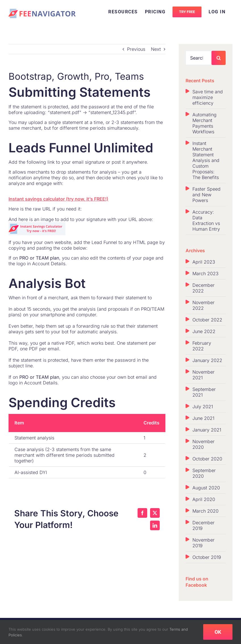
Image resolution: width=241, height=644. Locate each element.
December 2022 (203, 288)
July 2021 (203, 407)
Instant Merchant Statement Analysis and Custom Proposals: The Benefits (206, 160)
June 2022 (204, 331)
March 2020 (205, 511)
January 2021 (207, 430)
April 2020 (204, 499)
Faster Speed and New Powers (206, 195)
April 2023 (204, 262)
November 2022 (203, 305)
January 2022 (207, 360)
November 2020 (203, 444)
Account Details (49, 263)
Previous (136, 49)
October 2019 (207, 557)
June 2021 (203, 418)
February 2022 (202, 346)
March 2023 (205, 273)
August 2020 (206, 488)
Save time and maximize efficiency (208, 97)
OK (218, 632)
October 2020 (207, 459)
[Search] (219, 58)
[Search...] (199, 58)
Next (156, 49)
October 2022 (207, 320)
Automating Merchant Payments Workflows (204, 123)
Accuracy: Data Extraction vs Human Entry (206, 220)
